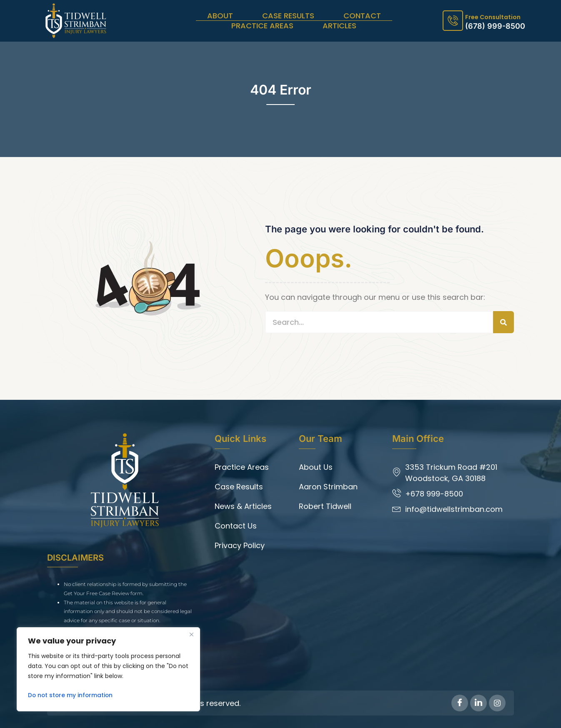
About (220, 16)
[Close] (191, 634)
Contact (362, 16)
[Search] (503, 322)
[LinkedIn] (478, 703)
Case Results (288, 16)
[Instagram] (497, 703)
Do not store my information (71, 695)
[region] (108, 669)
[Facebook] (460, 703)
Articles (339, 26)
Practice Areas (262, 26)
